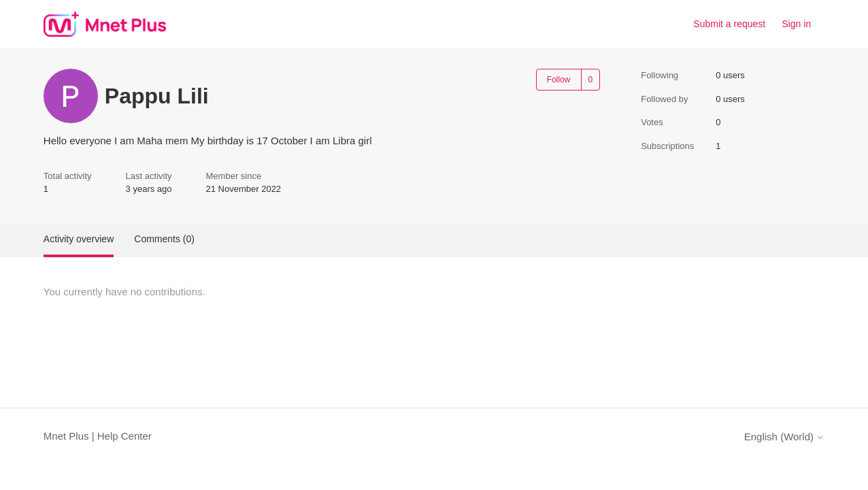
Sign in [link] (796, 24)
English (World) (784, 437)
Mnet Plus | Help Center (98, 436)
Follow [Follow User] (559, 80)
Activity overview (79, 239)
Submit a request (729, 24)
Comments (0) (164, 239)
